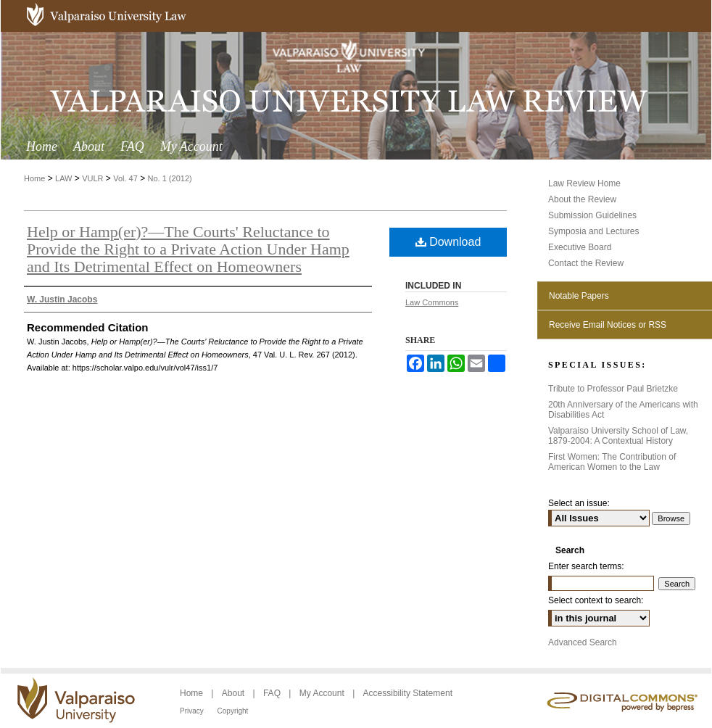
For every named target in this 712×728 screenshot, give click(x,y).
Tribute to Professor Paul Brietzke (613, 389)
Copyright (233, 711)
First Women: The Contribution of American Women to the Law (612, 462)
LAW (63, 178)
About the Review (582, 199)
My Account (323, 693)
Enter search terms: (586, 566)
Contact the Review (586, 263)
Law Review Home (584, 183)
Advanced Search (583, 642)
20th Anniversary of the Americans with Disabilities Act (623, 410)
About (235, 693)
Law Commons (432, 302)
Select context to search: (596, 600)
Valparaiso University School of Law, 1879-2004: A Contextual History (618, 436)
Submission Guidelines (592, 215)
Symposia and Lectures (593, 231)
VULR (92, 178)
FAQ (273, 693)
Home (34, 178)
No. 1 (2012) (170, 178)
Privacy (193, 711)
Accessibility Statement (408, 693)
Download (448, 242)
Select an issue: (579, 503)
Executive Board (580, 247)
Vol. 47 (125, 178)
